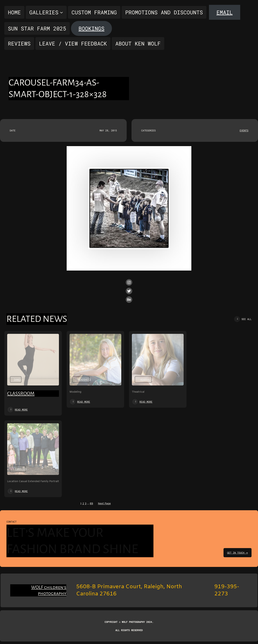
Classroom (21, 394)
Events (244, 130)
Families (21, 469)
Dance (18, 379)
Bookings (91, 28)
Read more (21, 410)
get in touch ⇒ (237, 553)
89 (91, 504)
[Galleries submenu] (46, 12)
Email (225, 12)
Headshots (84, 379)
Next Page (104, 504)
